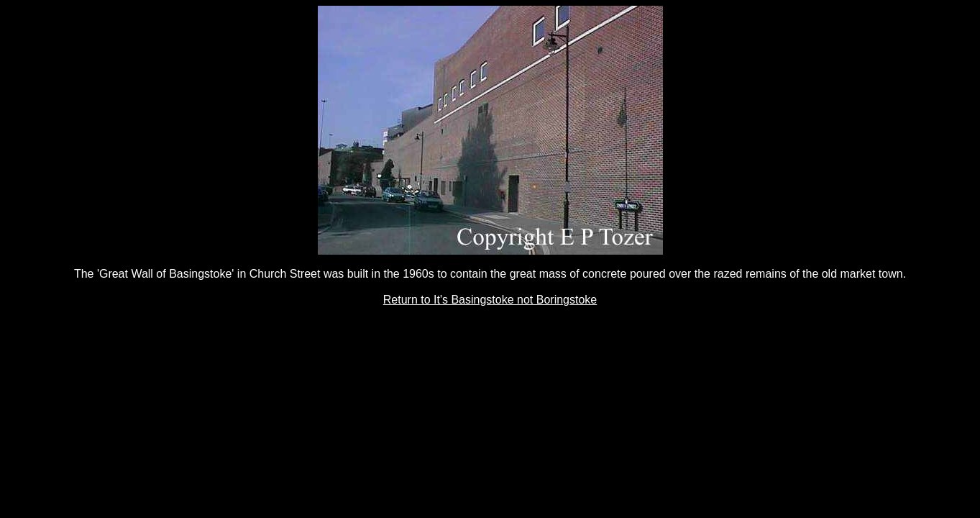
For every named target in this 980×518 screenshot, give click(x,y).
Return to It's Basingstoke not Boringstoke (490, 300)
